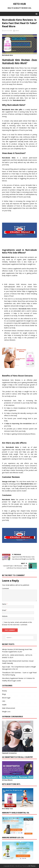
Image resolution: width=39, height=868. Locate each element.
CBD (4, 701)
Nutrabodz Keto (25, 309)
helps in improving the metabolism (19, 424)
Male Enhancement (9, 708)
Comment (5, 588)
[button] (36, 14)
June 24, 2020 (8, 31)
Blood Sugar (6, 698)
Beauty (4, 691)
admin (17, 31)
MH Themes (32, 866)
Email (4, 610)
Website (5, 616)
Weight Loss (6, 712)
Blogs (4, 694)
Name (4, 604)
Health (4, 705)
